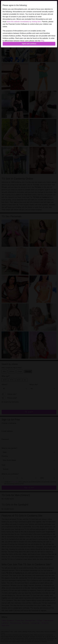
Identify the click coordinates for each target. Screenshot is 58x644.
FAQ (42, 41)
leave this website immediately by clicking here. (24, 22)
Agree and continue (29, 44)
